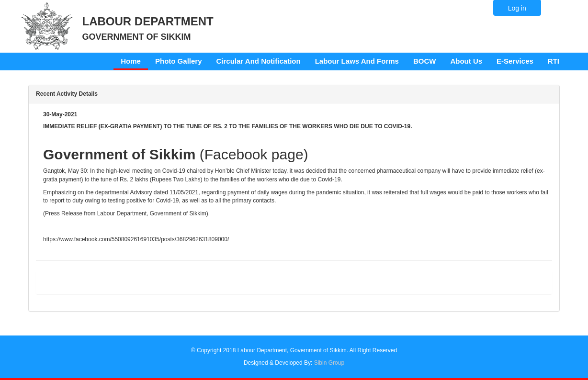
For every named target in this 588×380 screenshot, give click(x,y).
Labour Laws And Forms (357, 61)
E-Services (515, 61)
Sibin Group (329, 363)
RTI (554, 61)
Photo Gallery (179, 61)
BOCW (425, 61)
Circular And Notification (259, 61)
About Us (466, 61)
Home (131, 61)
